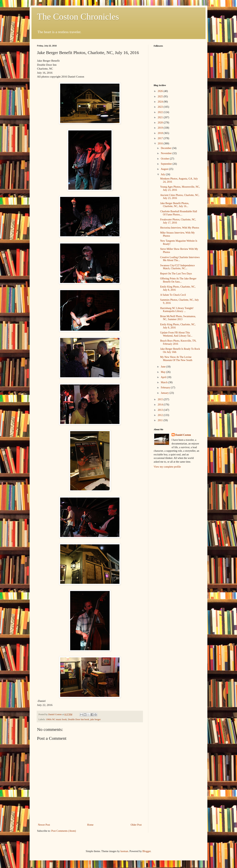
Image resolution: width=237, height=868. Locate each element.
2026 (161, 91)
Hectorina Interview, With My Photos (180, 228)
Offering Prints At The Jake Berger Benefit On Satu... (178, 280)
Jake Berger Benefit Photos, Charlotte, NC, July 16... (175, 205)
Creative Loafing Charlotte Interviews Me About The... (180, 259)
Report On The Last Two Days (176, 274)
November (167, 153)
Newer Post (44, 825)
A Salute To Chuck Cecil (173, 295)
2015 (161, 399)
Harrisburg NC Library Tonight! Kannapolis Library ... (177, 310)
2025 (161, 96)
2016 (161, 143)
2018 (161, 133)
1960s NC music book (56, 719)
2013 (161, 410)
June (163, 367)
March (164, 382)
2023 (161, 107)
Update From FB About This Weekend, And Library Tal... (176, 334)
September (167, 164)
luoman (124, 851)
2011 (161, 420)
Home (90, 825)
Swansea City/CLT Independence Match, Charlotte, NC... (177, 267)
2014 (161, 405)
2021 (161, 117)
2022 (161, 112)
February (166, 388)
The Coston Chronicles (78, 17)
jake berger (96, 719)
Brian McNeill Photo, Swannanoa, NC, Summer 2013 (178, 318)
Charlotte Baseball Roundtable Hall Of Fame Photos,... (179, 213)
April (164, 377)
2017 (161, 138)
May (163, 372)
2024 (161, 102)
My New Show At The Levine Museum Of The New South (176, 359)
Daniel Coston (183, 435)
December (166, 148)
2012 (161, 415)
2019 (161, 128)
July (163, 174)
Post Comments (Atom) (64, 831)
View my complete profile (167, 467)
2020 (161, 123)
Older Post (136, 825)
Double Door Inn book (79, 719)
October (165, 159)
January (165, 393)
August (165, 169)
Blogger (146, 851)
